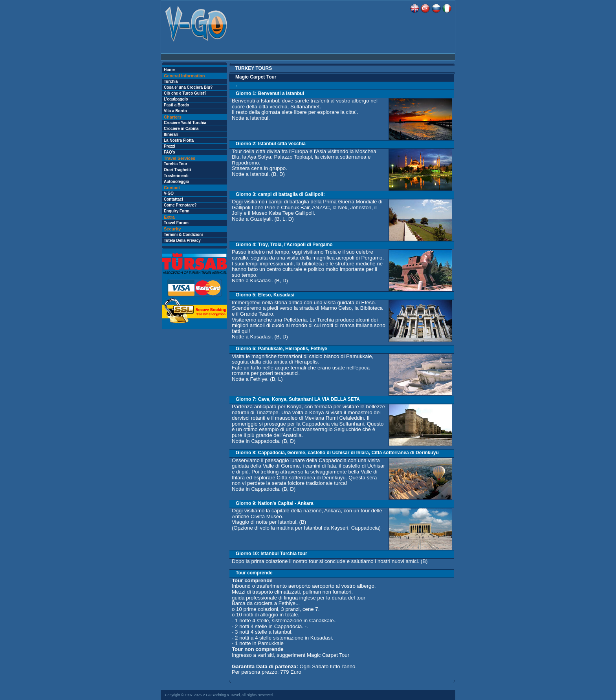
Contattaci (173, 199)
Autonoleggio (176, 182)
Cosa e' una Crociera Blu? (188, 87)
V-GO (169, 193)
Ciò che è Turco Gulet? (185, 93)
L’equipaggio (176, 99)
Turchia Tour (176, 164)
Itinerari (171, 134)
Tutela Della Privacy (182, 240)
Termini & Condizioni (183, 235)
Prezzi (170, 146)
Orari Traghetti (177, 170)
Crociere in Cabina (181, 129)
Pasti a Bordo (176, 105)
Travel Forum (176, 223)
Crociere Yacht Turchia (185, 123)
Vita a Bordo (175, 111)
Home (169, 70)
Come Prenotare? (180, 205)
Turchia (171, 81)
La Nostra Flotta (179, 140)
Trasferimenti (176, 176)
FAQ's (170, 152)
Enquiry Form (177, 211)
